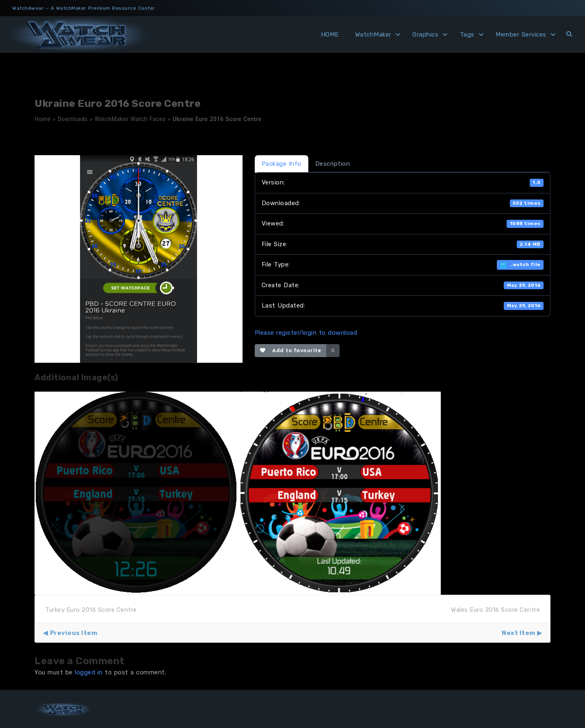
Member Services (521, 35)
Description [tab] (333, 164)
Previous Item (74, 633)
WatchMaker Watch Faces (130, 119)
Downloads (73, 119)
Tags (467, 35)
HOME (330, 35)
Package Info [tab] (282, 164)
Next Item (519, 633)
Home (43, 119)
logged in (89, 672)
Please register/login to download (306, 333)
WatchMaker (373, 35)
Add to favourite (291, 350)
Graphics (425, 35)
